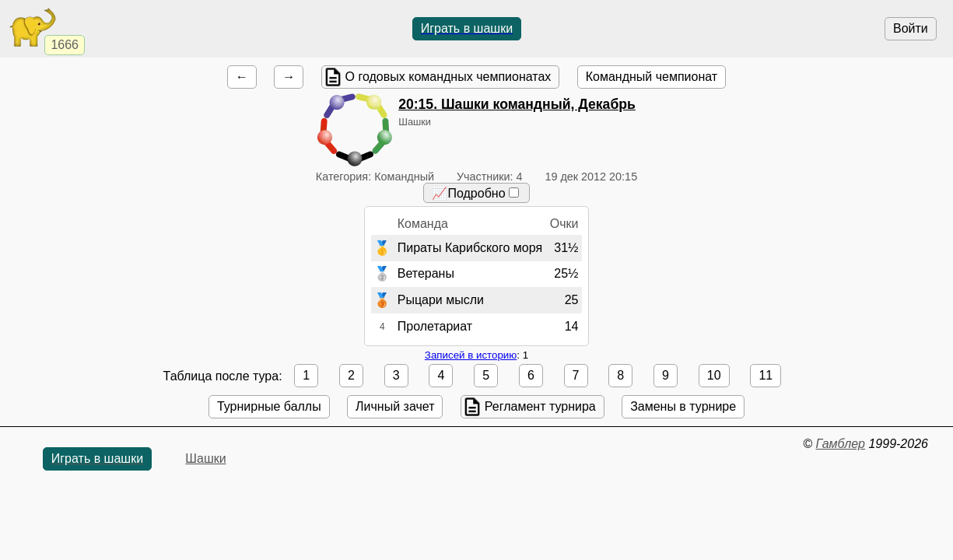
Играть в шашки (467, 28)
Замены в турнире (683, 406)
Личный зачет (395, 406)
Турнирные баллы (269, 406)
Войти (911, 28)
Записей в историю (471, 355)
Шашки (205, 458)
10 (714, 375)
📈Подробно (475, 193)
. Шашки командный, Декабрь (517, 104)
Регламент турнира (540, 406)
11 (766, 375)
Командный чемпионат (652, 77)
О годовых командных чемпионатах (448, 77)
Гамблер (840, 444)
